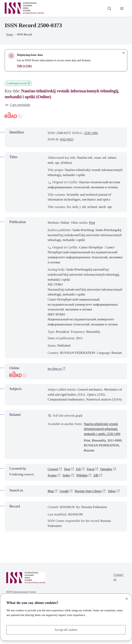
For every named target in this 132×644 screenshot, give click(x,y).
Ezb (79, 470)
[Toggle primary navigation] (122, 9)
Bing (51, 492)
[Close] (127, 598)
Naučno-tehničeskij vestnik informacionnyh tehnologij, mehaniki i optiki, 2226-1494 (103, 429)
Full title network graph (66, 416)
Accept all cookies (66, 630)
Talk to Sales (25, 66)
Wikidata (83, 476)
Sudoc (67, 476)
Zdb (97, 476)
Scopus (52, 476)
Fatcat (92, 470)
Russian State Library (90, 492)
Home (10, 34)
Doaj (68, 470)
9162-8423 (67, 140)
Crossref (53, 470)
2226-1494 (91, 133)
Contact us (118, 584)
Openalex (108, 470)
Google (65, 492)
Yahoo (52, 497)
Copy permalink (18, 105)
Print (92, 223)
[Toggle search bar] (109, 9)
